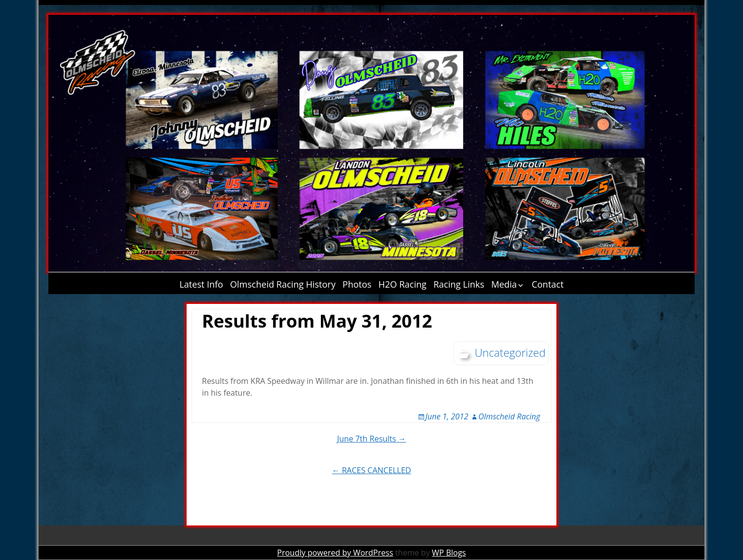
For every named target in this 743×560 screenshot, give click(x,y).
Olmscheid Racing (509, 416)
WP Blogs (449, 553)
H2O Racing (403, 284)
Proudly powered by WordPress (335, 553)
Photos (357, 284)
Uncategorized (510, 352)
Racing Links (459, 284)
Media (504, 284)
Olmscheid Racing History (283, 284)
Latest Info (201, 284)
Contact (548, 284)
